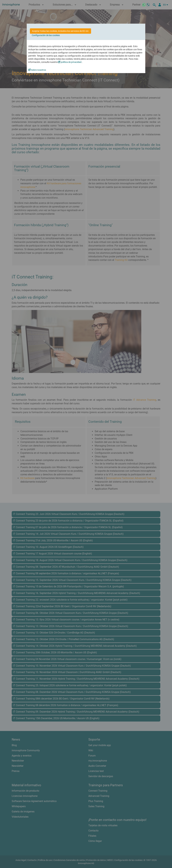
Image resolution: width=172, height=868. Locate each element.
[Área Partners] (160, 5)
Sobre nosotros (37, 70)
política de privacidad (70, 62)
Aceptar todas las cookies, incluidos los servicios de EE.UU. (60, 31)
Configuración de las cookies (46, 35)
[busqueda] (155, 5)
